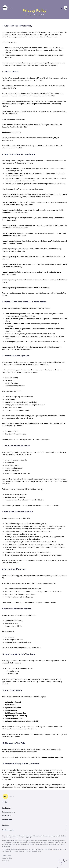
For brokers (7, 808)
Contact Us (6, 861)
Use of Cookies (7, 858)
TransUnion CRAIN (11, 431)
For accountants (9, 812)
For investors (7, 820)
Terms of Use (7, 855)
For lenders (7, 816)
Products (34, 825)
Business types (34, 830)
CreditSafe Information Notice (16, 434)
